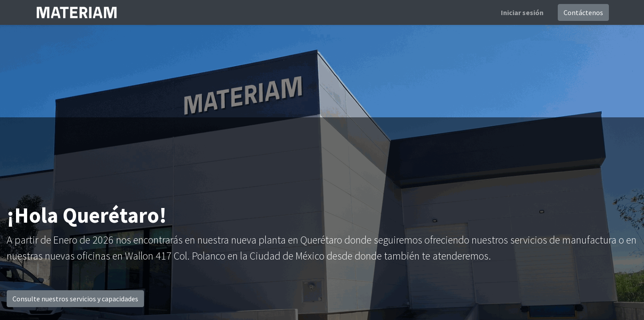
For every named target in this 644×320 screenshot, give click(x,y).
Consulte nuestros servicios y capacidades (75, 299)
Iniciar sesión (522, 12)
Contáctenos (583, 12)
